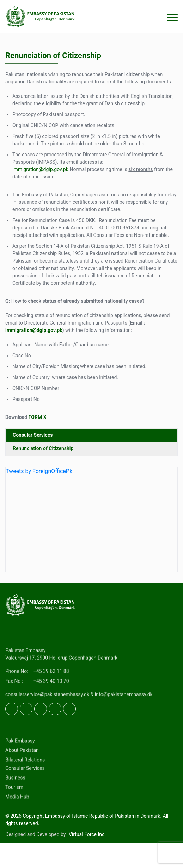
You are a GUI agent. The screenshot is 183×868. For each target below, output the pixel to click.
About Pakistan (22, 778)
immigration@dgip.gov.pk (40, 169)
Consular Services (33, 435)
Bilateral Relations (25, 788)
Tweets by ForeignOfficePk (39, 471)
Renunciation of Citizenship (43, 448)
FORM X (38, 417)
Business (15, 806)
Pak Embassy (20, 769)
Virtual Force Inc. (87, 834)
